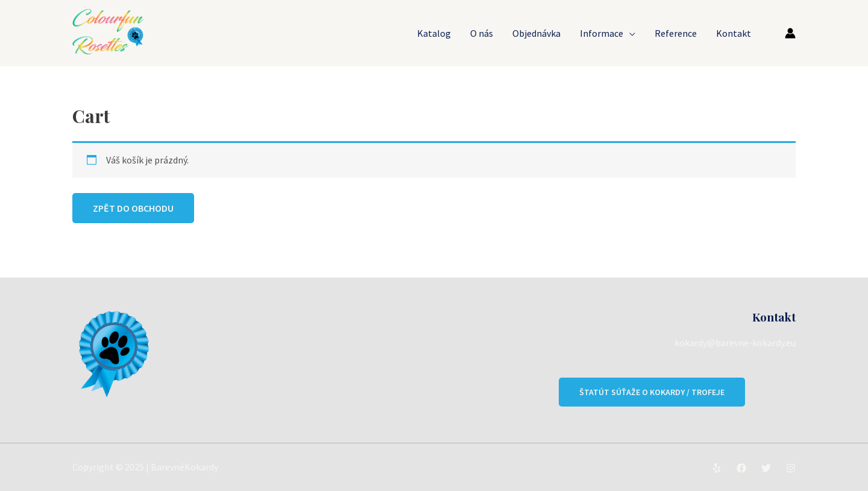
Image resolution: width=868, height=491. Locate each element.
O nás (482, 33)
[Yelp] (717, 468)
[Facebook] (741, 468)
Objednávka (536, 33)
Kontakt (734, 33)
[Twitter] (766, 468)
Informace (602, 33)
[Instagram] (791, 468)
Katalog (434, 33)
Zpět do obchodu (133, 208)
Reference (676, 33)
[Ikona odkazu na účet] (790, 33)
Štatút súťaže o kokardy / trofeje (652, 392)
